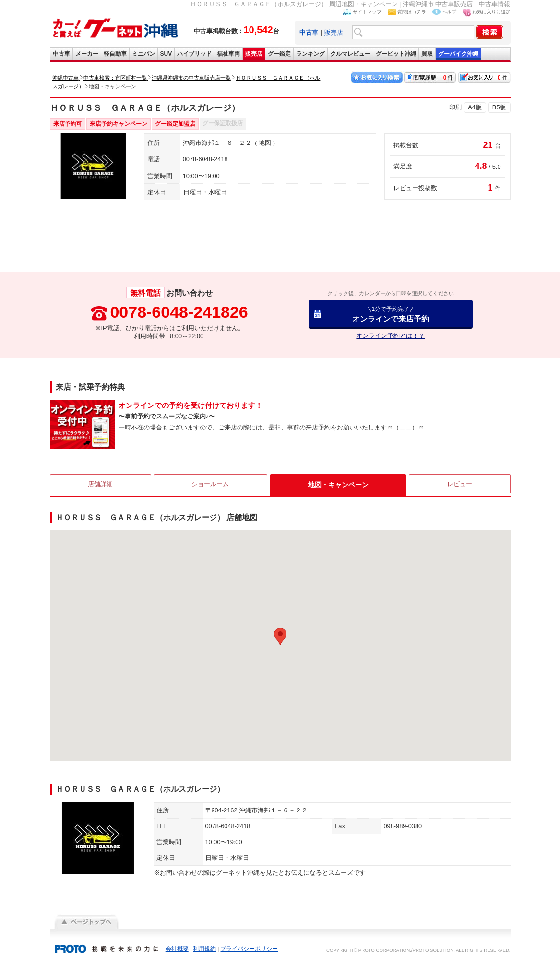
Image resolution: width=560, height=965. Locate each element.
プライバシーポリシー (249, 949)
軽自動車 (115, 54)
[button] (280, 637)
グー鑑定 (279, 54)
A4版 (475, 107)
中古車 (61, 54)
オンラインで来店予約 (391, 314)
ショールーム (211, 485)
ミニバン (143, 54)
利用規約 (204, 949)
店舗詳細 (100, 485)
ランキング (310, 54)
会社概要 (177, 949)
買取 (427, 54)
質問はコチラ (412, 12)
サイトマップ (367, 12)
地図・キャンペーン (339, 485)
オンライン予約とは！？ (390, 336)
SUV (166, 54)
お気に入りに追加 (491, 12)
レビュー (460, 485)
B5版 (499, 107)
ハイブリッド (194, 54)
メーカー (87, 54)
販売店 (334, 32)
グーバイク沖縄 (458, 54)
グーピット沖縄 (396, 54)
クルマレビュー (350, 54)
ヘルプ (449, 12)
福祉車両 (228, 54)
